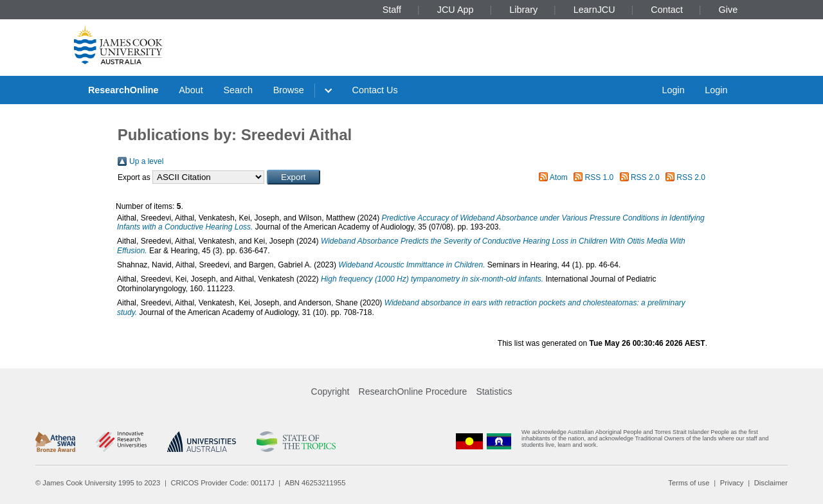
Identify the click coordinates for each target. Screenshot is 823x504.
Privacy (732, 483)
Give (728, 10)
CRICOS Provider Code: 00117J (223, 483)
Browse (289, 90)
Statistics (494, 392)
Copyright (330, 392)
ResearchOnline (123, 90)
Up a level (146, 161)
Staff (392, 10)
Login (673, 90)
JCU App (456, 10)
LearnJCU (594, 10)
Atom (559, 177)
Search (238, 90)
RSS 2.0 (645, 177)
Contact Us (375, 90)
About (191, 90)
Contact (667, 10)
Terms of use (689, 483)
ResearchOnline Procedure (413, 392)
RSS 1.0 (600, 177)
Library (523, 10)
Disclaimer (771, 483)
